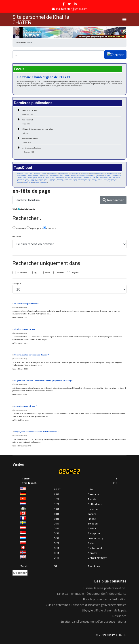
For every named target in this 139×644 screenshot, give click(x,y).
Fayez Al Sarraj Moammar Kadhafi (53, 175)
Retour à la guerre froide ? (25, 406)
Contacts (61, 273)
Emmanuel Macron (33, 175)
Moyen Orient (69, 177)
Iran (101, 175)
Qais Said (60, 179)
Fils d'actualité (22, 273)
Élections (37, 183)
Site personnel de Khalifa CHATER (41, 20)
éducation (44, 183)
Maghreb (41, 177)
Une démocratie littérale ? (71, 140)
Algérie (44, 174)
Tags (36, 273)
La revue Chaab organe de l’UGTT (44, 77)
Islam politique (107, 175)
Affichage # (17, 284)
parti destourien (114, 181)
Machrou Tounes (32, 177)
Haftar (92, 175)
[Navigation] (124, 20)
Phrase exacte (50, 228)
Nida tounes (21, 179)
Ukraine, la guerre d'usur (25, 329)
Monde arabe (60, 177)
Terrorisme (20, 181)
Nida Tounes (117, 177)
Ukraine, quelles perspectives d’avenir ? (32, 355)
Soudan (100, 179)
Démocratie (100, 174)
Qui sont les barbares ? (71, 112)
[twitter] (69, 4)
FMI (41, 175)
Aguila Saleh (28, 174)
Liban (20, 177)
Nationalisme (104, 177)
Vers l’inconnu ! (71, 122)
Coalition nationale (75, 174)
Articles (47, 273)
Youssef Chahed (89, 181)
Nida (110, 177)
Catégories (75, 273)
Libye (25, 177)
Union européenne (67, 181)
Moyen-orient (88, 177)
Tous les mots (19, 228)
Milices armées (50, 177)
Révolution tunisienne (84, 179)
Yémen (98, 181)
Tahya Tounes (112, 179)
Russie (75, 179)
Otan (27, 179)
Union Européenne (55, 181)
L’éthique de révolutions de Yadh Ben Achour (71, 131)
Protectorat (52, 179)
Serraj (94, 179)
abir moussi (104, 181)
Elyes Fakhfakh (22, 175)
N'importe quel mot (35, 228)
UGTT (32, 181)
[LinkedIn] (75, 4)
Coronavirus (85, 174)
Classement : (17, 237)
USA (41, 181)
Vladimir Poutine (78, 181)
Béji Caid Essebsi (64, 174)
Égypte (31, 183)
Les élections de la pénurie (71, 150)
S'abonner (20, 573)
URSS (37, 181)
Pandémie (33, 179)
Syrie (105, 179)
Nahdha (96, 177)
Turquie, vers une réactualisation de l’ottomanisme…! (37, 432)
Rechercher (113, 200)
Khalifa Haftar (117, 175)
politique (20, 183)
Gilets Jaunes (74, 175)
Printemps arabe (42, 179)
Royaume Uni (68, 179)
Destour (93, 174)
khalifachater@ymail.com (71, 9)
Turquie (27, 181)
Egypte (107, 174)
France (67, 175)
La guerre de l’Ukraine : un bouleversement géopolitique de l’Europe (43, 381)
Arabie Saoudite (53, 174)
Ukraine (46, 181)
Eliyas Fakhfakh (115, 174)
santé (25, 183)
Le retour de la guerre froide (26, 304)
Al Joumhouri (37, 174)
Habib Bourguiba (84, 175)
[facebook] (64, 4)
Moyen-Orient (78, 177)
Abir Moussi (20, 174)
